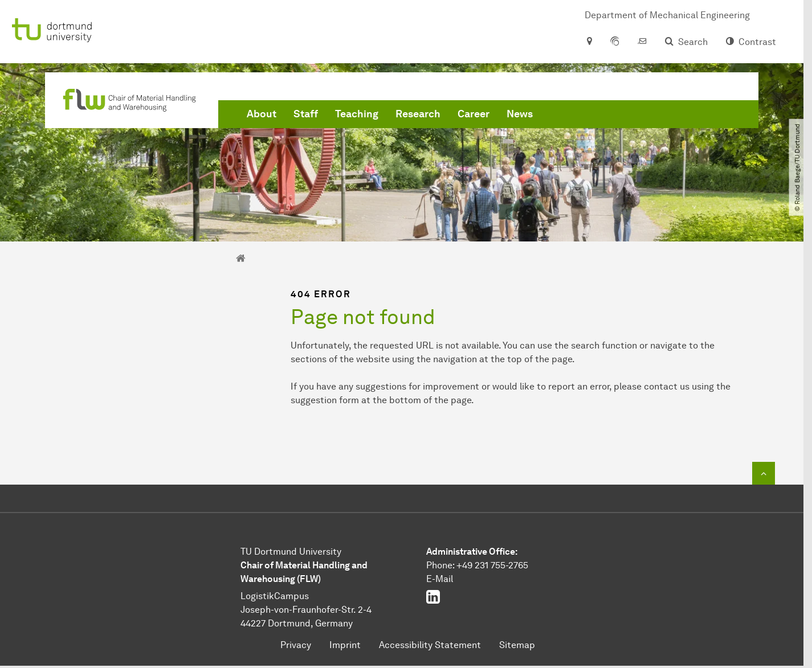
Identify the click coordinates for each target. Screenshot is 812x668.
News (520, 114)
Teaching (357, 114)
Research (418, 114)
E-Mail (440, 579)
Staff (306, 114)
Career (474, 114)
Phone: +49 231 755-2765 (477, 565)
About (262, 114)
